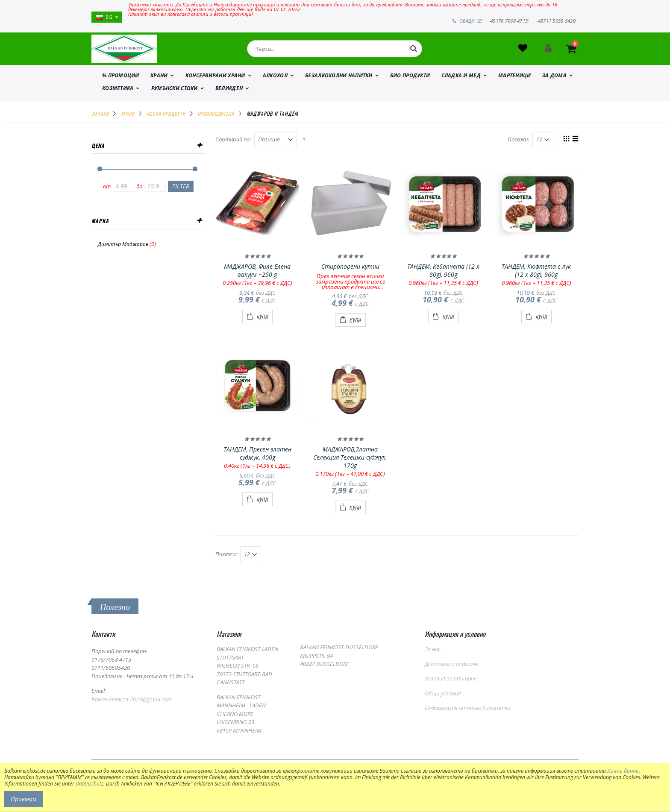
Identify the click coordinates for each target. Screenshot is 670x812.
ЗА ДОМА (554, 84)
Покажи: (518, 149)
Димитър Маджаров (123, 253)
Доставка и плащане (451, 673)
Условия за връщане (451, 688)
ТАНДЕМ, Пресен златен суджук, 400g (257, 463)
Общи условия (443, 702)
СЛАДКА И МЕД (461, 84)
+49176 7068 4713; (508, 21)
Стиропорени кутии (350, 275)
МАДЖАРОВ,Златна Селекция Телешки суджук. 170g (350, 467)
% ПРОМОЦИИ (121, 84)
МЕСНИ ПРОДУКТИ (166, 123)
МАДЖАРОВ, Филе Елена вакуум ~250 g (257, 279)
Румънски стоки (175, 97)
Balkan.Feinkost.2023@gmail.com (132, 708)
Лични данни (623, 771)
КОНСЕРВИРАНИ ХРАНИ (215, 84)
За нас (433, 658)
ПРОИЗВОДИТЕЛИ (216, 123)
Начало (100, 123)
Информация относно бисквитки (467, 717)
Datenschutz (90, 784)
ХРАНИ (159, 84)
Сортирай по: (233, 149)
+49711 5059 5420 (555, 21)
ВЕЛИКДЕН (229, 97)
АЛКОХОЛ (275, 84)
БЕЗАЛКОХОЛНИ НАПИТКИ (339, 84)
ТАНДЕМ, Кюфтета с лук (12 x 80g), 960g (536, 279)
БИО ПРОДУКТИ (410, 84)
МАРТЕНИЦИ (514, 84)
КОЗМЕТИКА (118, 97)
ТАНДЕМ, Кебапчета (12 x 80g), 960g (443, 279)
